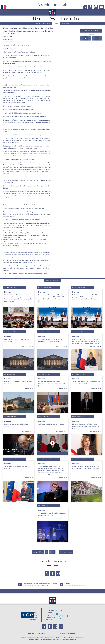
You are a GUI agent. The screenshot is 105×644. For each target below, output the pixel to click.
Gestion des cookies (79, 638)
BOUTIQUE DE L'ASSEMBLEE (36, 633)
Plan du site (33, 638)
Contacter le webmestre (62, 638)
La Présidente (47, 24)
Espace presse (65, 24)
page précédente (38, 552)
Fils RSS (71, 638)
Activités (56, 24)
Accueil (38, 24)
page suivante (68, 552)
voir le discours (28, 304)
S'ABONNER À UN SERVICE (67, 633)
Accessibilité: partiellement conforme (46, 638)
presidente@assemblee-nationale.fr (75, 586)
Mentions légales (25, 638)
